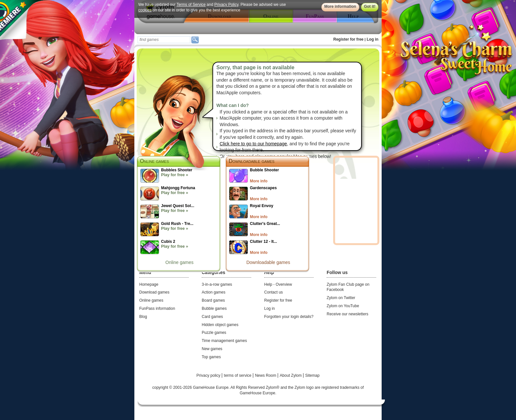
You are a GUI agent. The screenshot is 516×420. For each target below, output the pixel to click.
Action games (214, 292)
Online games (179, 262)
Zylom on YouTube (343, 306)
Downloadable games (252, 161)
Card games (212, 317)
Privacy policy (209, 375)
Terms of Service (191, 5)
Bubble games (214, 308)
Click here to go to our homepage (253, 144)
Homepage (149, 284)
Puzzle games (214, 333)
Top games (211, 357)
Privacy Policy (226, 5)
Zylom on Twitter (341, 298)
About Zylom (291, 375)
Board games (213, 300)
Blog (143, 317)
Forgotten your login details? (289, 317)
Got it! (370, 7)
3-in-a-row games (217, 284)
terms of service (238, 375)
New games (212, 349)
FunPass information (157, 308)
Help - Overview (278, 284)
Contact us (273, 292)
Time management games (224, 341)
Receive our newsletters (347, 314)
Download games (154, 292)
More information (340, 7)
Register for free (349, 39)
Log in (373, 39)
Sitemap (312, 375)
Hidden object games (220, 325)
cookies (145, 10)
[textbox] (164, 40)
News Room (266, 375)
